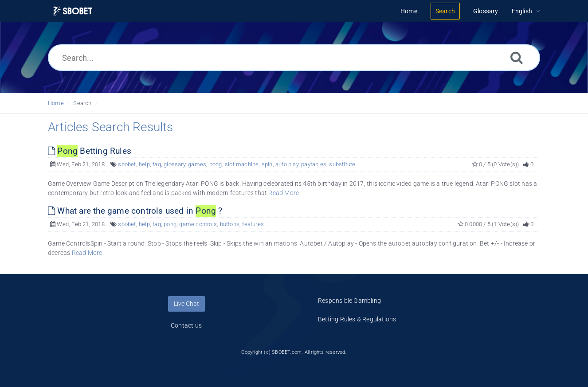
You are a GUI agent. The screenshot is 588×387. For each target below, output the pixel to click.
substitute (342, 164)
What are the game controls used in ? (135, 211)
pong (216, 164)
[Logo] (73, 11)
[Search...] (294, 58)
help (144, 164)
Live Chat (186, 304)
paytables (314, 164)
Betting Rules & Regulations (357, 319)
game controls (198, 224)
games (197, 164)
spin (267, 164)
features (253, 224)
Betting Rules (90, 151)
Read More (284, 193)
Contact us (186, 325)
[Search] (517, 57)
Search (82, 103)
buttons (230, 224)
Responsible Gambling (349, 301)
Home (56, 103)
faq (157, 164)
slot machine (242, 164)
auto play (287, 164)
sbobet (127, 164)
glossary (174, 164)
